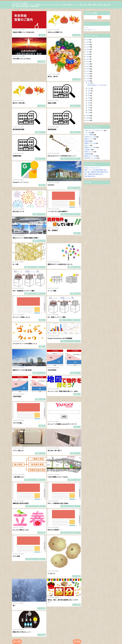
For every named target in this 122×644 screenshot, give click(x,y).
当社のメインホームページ (92, 168)
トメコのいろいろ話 (19, 3)
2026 (88, 40)
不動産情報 (88, 154)
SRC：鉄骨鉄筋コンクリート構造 (24, 291)
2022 (88, 49)
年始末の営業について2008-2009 (23, 32)
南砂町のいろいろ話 (90, 147)
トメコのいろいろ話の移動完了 (58, 211)
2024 (88, 44)
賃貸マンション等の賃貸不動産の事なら (96, 170)
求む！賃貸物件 (53, 230)
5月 (89, 103)
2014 (88, 66)
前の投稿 (77, 642)
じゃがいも (51, 573)
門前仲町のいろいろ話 (91, 158)
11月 (89, 88)
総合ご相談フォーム (90, 30)
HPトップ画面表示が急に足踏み (58, 503)
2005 (88, 120)
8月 (89, 95)
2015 (88, 64)
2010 (88, 76)
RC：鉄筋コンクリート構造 (57, 317)
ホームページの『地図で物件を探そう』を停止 (63, 391)
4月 (89, 105)
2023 (88, 47)
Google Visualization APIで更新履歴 (60, 338)
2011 (88, 74)
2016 (88, 61)
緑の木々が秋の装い (19, 103)
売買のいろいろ (75, 106)
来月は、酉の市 (53, 77)
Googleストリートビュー (21, 182)
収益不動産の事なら (90, 176)
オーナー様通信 (89, 135)
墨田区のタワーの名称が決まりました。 (61, 264)
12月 (89, 83)
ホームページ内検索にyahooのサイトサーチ (62, 424)
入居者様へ (88, 150)
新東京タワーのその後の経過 (22, 370)
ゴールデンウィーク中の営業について (25, 344)
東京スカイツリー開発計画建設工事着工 (26, 238)
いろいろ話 (76, 35)
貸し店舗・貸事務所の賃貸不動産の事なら (97, 172)
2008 (88, 81)
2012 (88, 71)
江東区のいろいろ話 (74, 188)
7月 (89, 98)
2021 (88, 52)
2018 (88, 57)
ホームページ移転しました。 (22, 317)
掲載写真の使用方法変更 (21, 503)
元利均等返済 (17, 397)
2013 (88, 69)
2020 (88, 54)
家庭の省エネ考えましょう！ (22, 632)
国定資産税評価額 (18, 129)
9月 (89, 93)
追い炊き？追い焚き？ (55, 451)
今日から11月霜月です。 (56, 32)
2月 (89, 110)
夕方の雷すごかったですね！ (22, 59)
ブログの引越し (18, 423)
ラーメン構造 (52, 291)
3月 (89, 108)
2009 (88, 79)
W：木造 (16, 264)
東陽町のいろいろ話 (90, 143)
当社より (42, 35)
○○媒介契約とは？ (19, 477)
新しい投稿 (17, 642)
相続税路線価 (52, 129)
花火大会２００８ (18, 211)
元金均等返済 (52, 370)
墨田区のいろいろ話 (39, 241)
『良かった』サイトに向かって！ (71, 159)
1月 (89, 113)
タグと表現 (16, 556)
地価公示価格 (52, 103)
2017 (88, 59)
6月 (89, 100)
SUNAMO (51, 185)
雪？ (14, 606)
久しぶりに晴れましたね (21, 530)
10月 (89, 91)
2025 (88, 42)
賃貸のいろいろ (30, 267)
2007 (88, 116)
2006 (88, 118)
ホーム (86, 27)
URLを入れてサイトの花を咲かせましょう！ (62, 156)
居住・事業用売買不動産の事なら (94, 174)
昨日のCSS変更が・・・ (56, 530)
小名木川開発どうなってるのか (58, 477)
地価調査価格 (17, 156)
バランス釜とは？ (18, 451)
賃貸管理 (87, 141)
